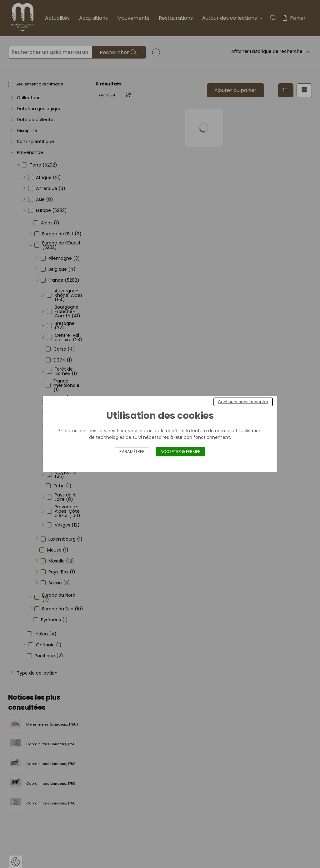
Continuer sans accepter (243, 402)
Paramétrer (132, 452)
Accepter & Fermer (180, 452)
